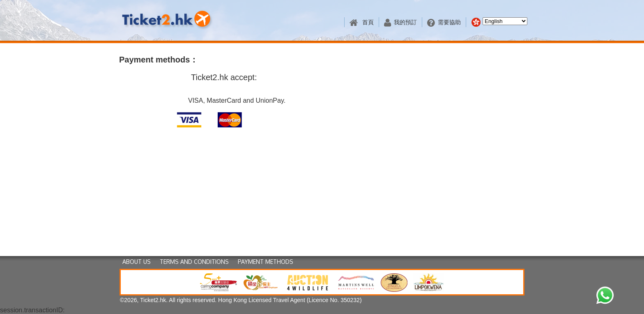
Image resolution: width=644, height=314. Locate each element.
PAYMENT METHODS (266, 262)
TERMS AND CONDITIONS (194, 262)
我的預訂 (400, 22)
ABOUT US (137, 262)
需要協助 (444, 22)
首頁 (362, 22)
